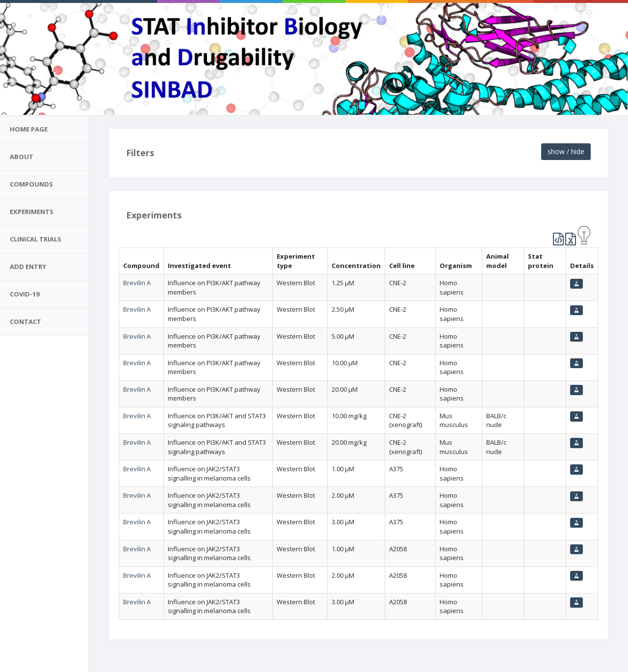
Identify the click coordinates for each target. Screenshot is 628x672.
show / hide (566, 151)
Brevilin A (137, 283)
